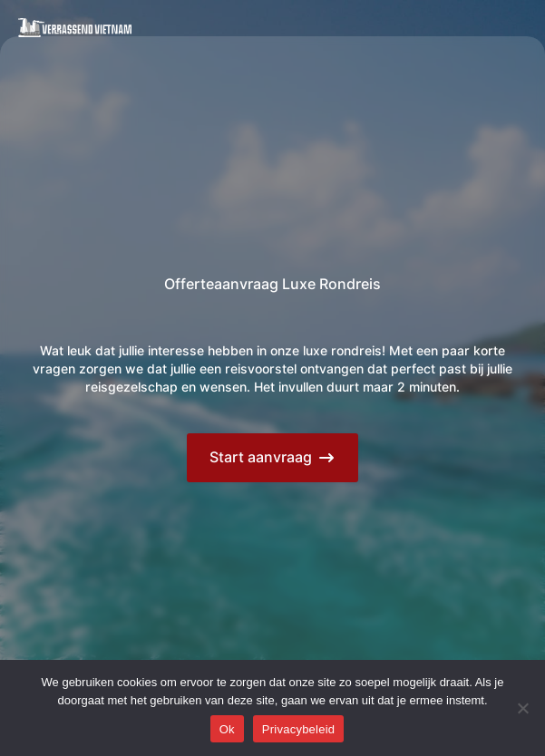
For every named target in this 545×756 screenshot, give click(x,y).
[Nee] (522, 708)
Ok (227, 729)
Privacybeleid (299, 729)
